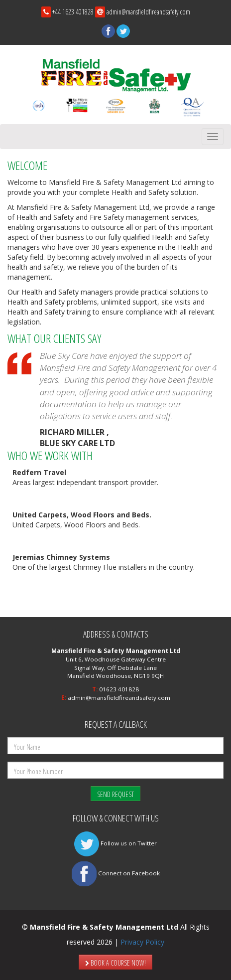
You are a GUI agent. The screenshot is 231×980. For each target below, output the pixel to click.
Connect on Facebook (116, 873)
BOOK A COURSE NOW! (115, 963)
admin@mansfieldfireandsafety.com (148, 12)
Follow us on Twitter (115, 843)
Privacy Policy (142, 942)
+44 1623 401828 (73, 12)
